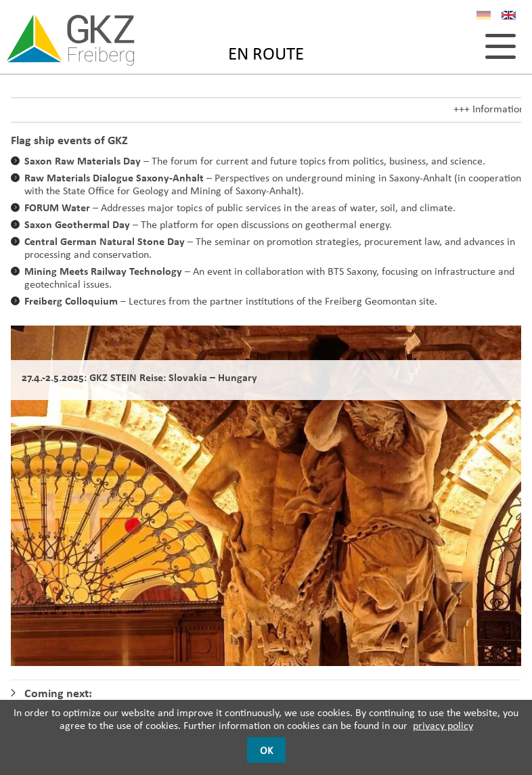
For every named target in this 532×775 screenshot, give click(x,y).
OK (266, 750)
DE (484, 17)
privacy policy (443, 725)
